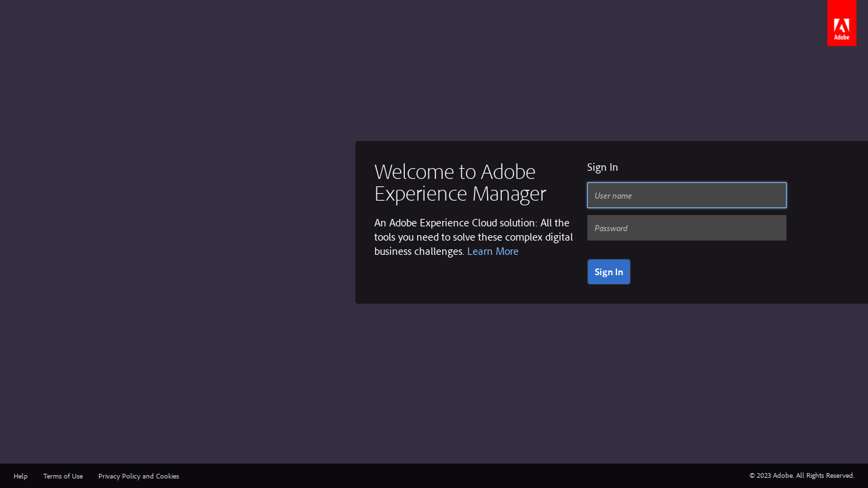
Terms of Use (63, 476)
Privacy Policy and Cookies (139, 476)
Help (21, 476)
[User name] (687, 195)
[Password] (687, 228)
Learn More (493, 251)
